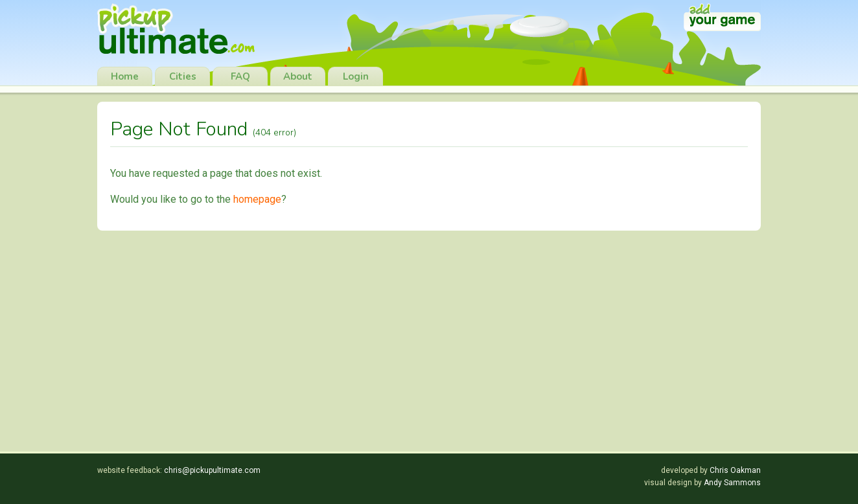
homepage (257, 199)
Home (125, 76)
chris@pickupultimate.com (212, 470)
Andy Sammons (732, 483)
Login (356, 76)
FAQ (240, 76)
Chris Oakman (735, 470)
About (298, 76)
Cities (183, 76)
